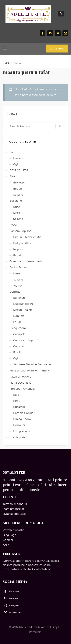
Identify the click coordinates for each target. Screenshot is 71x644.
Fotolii (17, 352)
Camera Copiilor (20, 231)
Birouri (18, 188)
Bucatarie (16, 201)
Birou (13, 176)
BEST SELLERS (19, 170)
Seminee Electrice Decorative (32, 364)
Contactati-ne (42, 569)
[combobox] (35, 126)
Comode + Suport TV (27, 340)
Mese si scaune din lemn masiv (30, 370)
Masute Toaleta (23, 310)
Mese (17, 213)
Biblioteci (19, 182)
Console (18, 346)
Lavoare (18, 158)
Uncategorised (19, 437)
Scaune (18, 195)
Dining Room (18, 267)
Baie (12, 152)
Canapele (19, 334)
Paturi (17, 255)
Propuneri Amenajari (23, 389)
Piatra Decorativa (20, 383)
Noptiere (19, 249)
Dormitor (15, 292)
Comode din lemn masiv (26, 261)
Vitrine (17, 286)
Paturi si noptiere (20, 376)
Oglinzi (18, 164)
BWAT (13, 225)
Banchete (19, 298)
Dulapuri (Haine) (24, 243)
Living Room (18, 328)
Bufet (17, 207)
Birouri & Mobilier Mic (27, 237)
